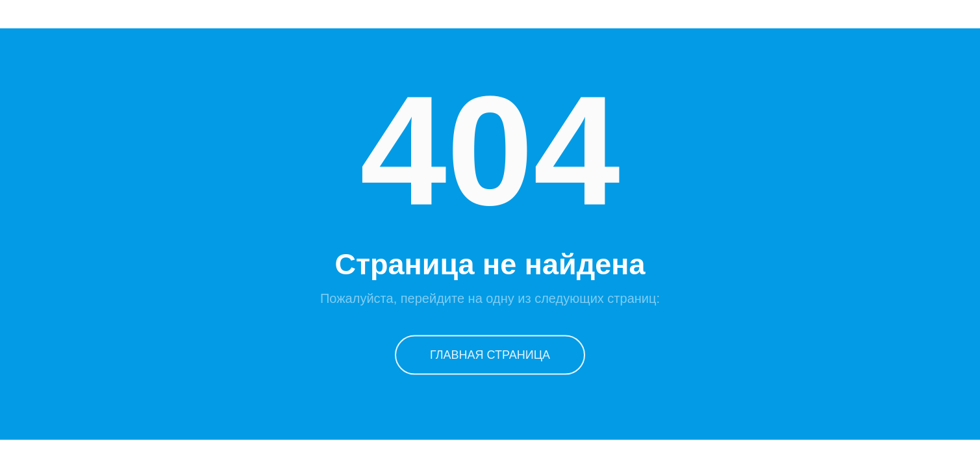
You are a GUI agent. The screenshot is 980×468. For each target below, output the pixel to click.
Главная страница (490, 354)
